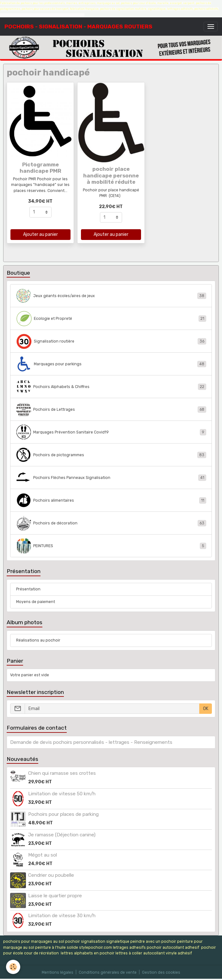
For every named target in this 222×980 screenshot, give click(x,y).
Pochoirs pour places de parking (63, 814)
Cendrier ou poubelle (51, 875)
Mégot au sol (43, 855)
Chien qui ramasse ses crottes (62, 773)
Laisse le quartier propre (55, 896)
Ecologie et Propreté (111, 319)
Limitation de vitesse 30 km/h (62, 916)
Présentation (28, 589)
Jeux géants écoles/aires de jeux (111, 296)
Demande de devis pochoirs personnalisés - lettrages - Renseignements (91, 742)
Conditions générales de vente (108, 972)
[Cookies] (13, 967)
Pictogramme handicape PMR (40, 168)
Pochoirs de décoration (111, 523)
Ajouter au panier (40, 234)
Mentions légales (58, 972)
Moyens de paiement (36, 602)
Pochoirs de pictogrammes (111, 455)
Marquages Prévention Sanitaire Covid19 (111, 432)
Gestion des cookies (161, 972)
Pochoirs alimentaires (111, 500)
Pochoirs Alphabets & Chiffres (111, 387)
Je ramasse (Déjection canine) (62, 835)
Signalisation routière (111, 341)
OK (206, 709)
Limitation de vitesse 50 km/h (62, 794)
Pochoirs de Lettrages (111, 409)
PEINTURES (111, 546)
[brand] (78, 27)
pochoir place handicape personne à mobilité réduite (111, 175)
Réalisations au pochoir (38, 640)
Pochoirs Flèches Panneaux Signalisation (111, 478)
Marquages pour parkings (111, 364)
